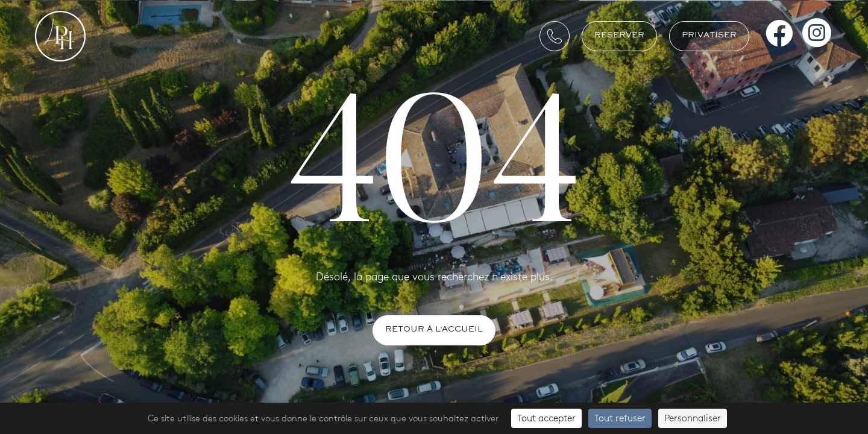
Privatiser (709, 36)
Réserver (619, 36)
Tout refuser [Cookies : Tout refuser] (620, 418)
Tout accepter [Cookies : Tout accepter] (546, 418)
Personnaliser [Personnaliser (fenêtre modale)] (693, 418)
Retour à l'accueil (434, 330)
